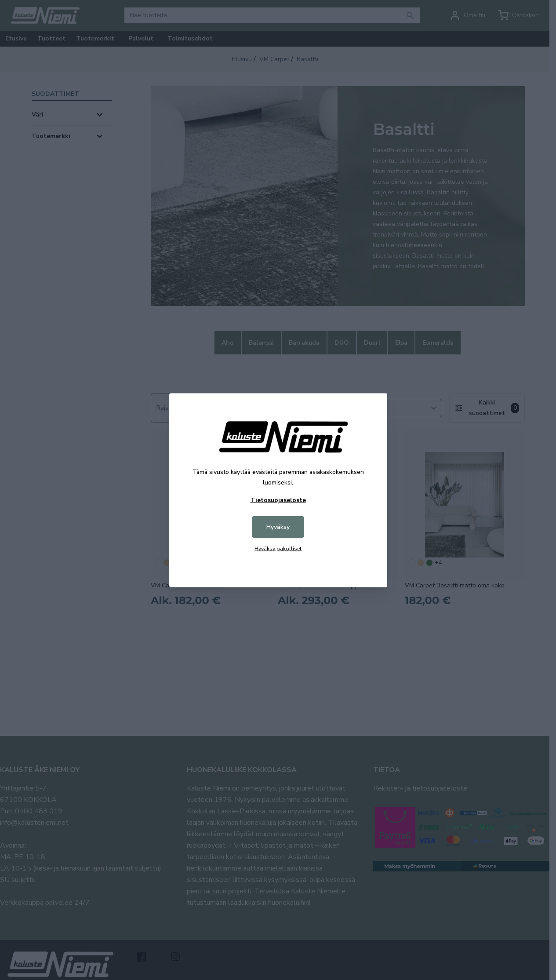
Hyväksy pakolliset (278, 548)
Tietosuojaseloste (278, 500)
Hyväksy (278, 526)
